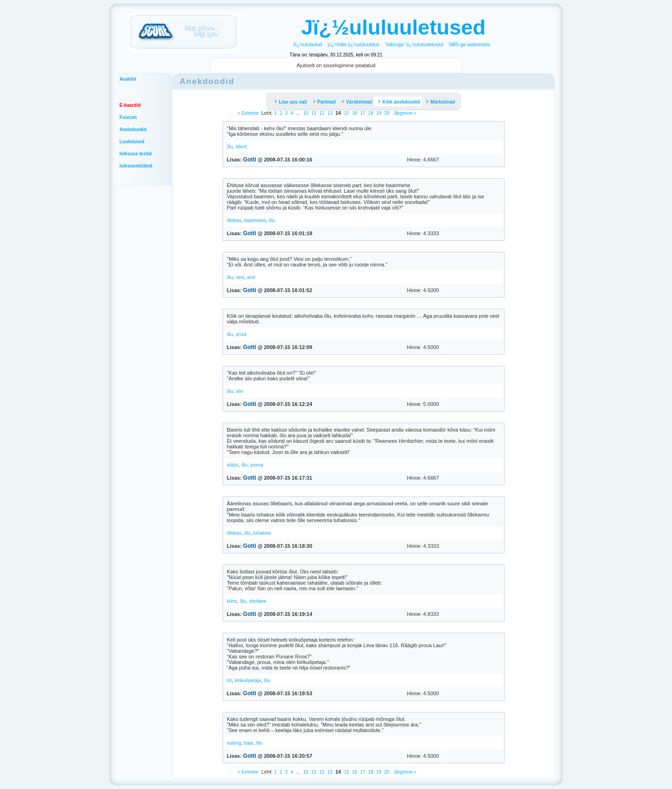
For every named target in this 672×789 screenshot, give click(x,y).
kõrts (232, 601)
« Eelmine (248, 113)
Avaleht (128, 79)
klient (241, 147)
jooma (257, 465)
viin (239, 391)
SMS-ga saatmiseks (469, 45)
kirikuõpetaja (248, 681)
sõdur (233, 465)
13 (330, 113)
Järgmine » (404, 113)
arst (251, 277)
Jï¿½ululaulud (308, 45)
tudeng (234, 743)
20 (387, 113)
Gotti (250, 160)
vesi (240, 277)
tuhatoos (262, 533)
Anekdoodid (133, 129)
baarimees (255, 220)
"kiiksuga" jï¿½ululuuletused (414, 45)
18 (371, 113)
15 (346, 113)
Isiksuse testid (136, 154)
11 (314, 113)
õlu (230, 147)
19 (379, 113)
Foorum (128, 117)
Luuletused (132, 142)
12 (322, 113)
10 (306, 113)
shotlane (258, 601)
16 (354, 113)
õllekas (234, 220)
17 (362, 113)
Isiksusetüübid (136, 166)
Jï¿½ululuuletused (393, 27)
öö (229, 681)
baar (249, 743)
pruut (241, 334)
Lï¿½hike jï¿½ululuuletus (353, 45)
